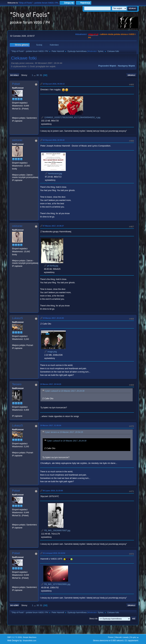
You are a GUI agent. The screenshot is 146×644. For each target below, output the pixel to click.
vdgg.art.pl (93, 34)
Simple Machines (30, 637)
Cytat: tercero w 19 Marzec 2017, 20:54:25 (64, 432)
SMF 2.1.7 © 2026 (15, 637)
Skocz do (93, 619)
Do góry (15, 605)
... (35, 75)
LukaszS (17, 318)
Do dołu (14, 75)
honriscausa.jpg (53, 174)
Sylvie (101, 51)
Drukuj (131, 75)
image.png (51, 352)
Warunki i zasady (122, 637)
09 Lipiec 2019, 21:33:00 (53, 491)
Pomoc (111, 637)
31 (41, 75)
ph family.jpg (51, 266)
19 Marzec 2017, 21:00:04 (51, 425)
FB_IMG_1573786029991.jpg (56, 584)
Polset (16, 84)
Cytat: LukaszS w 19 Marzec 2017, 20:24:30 (65, 391)
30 (38, 75)
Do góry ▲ (134, 637)
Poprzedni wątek (107, 66)
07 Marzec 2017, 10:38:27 (53, 226)
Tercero (17, 384)
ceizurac (17, 140)
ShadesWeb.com (29, 641)
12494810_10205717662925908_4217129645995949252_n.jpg (71, 117)
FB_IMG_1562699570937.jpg (56, 531)
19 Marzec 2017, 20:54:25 (51, 384)
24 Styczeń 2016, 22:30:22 (54, 140)
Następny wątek (126, 66)
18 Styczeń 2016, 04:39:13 (54, 84)
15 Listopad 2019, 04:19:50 (54, 553)
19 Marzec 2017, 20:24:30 (53, 318)
